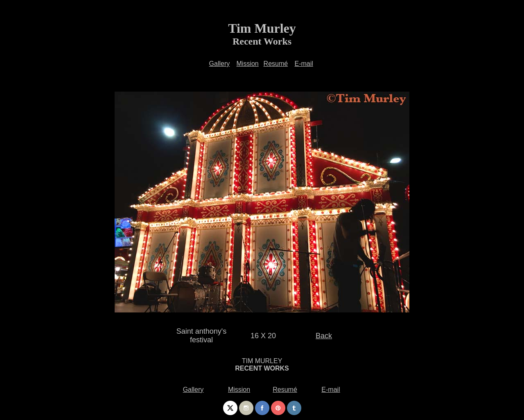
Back (324, 336)
